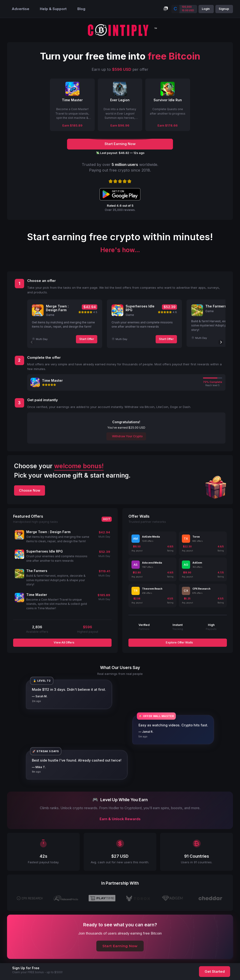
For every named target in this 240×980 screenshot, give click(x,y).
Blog (81, 9)
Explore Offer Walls (179, 642)
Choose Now (30, 490)
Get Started (215, 972)
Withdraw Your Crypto (127, 436)
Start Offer (87, 339)
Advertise (21, 9)
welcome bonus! (79, 466)
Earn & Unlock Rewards (120, 819)
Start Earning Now (120, 946)
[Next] (221, 342)
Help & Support (53, 9)
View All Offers (64, 642)
